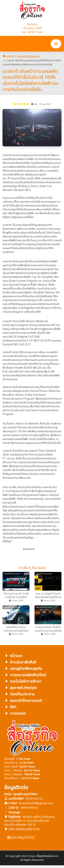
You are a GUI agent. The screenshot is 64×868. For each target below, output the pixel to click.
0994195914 (34, 799)
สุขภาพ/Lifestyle (20, 688)
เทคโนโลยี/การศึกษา (23, 682)
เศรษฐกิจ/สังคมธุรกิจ (23, 669)
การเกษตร (15, 714)
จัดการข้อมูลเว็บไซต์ (21, 838)
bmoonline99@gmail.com (36, 803)
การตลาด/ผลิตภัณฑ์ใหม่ (25, 675)
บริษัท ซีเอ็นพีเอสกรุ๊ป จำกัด (24, 829)
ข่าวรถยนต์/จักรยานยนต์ (28, 56)
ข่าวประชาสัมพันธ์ (20, 662)
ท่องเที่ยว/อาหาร (19, 694)
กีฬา (10, 707)
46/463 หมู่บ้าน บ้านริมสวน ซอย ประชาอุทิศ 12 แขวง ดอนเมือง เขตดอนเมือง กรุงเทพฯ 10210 (29, 821)
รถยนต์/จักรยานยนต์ (23, 701)
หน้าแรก (8, 56)
